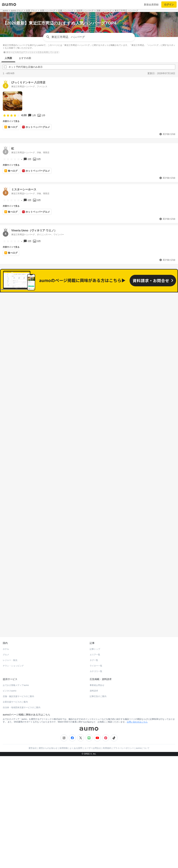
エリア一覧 (95, 632)
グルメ (6, 632)
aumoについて (143, 726)
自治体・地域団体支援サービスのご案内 (22, 685)
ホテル (6, 627)
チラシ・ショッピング (13, 644)
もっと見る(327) (89, 482)
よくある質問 (76, 726)
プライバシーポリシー (124, 726)
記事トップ (95, 627)
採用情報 (64, 726)
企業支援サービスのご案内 (15, 680)
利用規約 (107, 726)
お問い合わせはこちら (137, 700)
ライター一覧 (96, 644)
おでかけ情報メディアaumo (16, 663)
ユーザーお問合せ (93, 726)
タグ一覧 (94, 638)
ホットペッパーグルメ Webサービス (31, 606)
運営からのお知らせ (48, 726)
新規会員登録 (151, 5)
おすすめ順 (25, 58)
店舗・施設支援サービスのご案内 (18, 674)
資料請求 (94, 669)
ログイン (169, 5)
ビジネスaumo (10, 669)
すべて (47, 314)
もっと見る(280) (89, 536)
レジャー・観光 (10, 638)
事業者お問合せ (97, 663)
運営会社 (33, 726)
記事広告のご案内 (98, 674)
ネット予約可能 (131, 314)
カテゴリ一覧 (96, 649)
